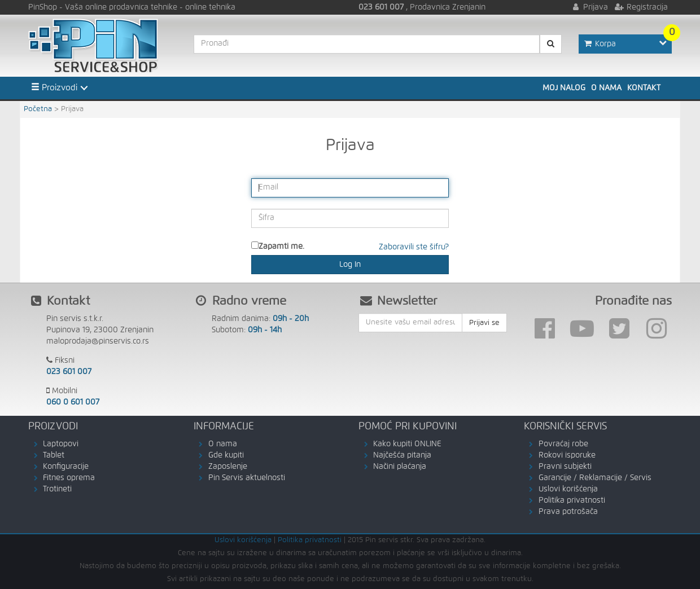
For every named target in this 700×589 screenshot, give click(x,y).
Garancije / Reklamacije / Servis (595, 478)
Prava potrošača (568, 512)
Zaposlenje (228, 467)
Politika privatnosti (572, 500)
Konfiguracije (66, 467)
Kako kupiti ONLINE (407, 444)
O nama (606, 88)
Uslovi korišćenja (568, 489)
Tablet (54, 455)
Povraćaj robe (563, 444)
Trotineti (57, 489)
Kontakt (644, 88)
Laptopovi (61, 444)
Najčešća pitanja (402, 455)
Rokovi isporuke (567, 455)
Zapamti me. (281, 247)
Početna (38, 109)
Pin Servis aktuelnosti (247, 478)
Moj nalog (564, 88)
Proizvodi (54, 87)
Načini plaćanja (400, 467)
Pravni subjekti (565, 467)
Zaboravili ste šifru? (414, 247)
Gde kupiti (226, 455)
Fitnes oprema (69, 478)
